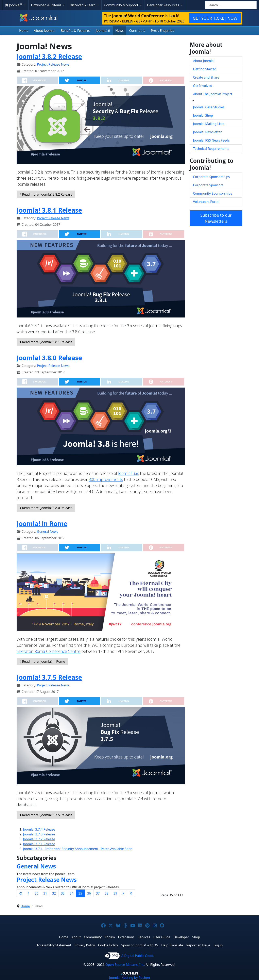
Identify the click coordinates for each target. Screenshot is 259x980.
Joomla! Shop (203, 115)
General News (48, 532)
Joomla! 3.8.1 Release (49, 210)
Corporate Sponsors (208, 185)
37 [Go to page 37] (98, 893)
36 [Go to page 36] (89, 893)
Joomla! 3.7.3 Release (39, 834)
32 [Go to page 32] (54, 893)
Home (24, 31)
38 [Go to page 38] (107, 893)
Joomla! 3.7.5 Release (49, 677)
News (119, 31)
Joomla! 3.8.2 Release (49, 56)
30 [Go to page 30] (36, 893)
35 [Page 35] (80, 893)
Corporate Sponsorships (211, 177)
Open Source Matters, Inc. (125, 965)
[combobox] (231, 5)
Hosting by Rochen (129, 978)
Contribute (137, 31)
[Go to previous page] (29, 893)
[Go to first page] (21, 893)
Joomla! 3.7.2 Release (39, 839)
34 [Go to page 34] (71, 893)
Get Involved (203, 86)
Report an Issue (198, 945)
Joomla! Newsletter (207, 132)
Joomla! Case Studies (209, 107)
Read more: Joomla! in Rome (42, 661)
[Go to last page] (131, 893)
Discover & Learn (83, 5)
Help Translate (172, 945)
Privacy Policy (85, 945)
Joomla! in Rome (42, 524)
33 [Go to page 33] (63, 893)
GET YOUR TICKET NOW (215, 18)
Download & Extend (47, 5)
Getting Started (205, 69)
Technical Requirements (211, 149)
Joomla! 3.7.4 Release (39, 829)
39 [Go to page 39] (115, 893)
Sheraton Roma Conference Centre (48, 651)
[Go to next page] (123, 893)
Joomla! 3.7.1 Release (39, 844)
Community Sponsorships (213, 193)
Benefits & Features (75, 31)
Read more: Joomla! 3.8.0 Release (46, 508)
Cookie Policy (108, 945)
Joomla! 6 (103, 31)
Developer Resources (163, 5)
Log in (218, 945)
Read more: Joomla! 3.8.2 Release (46, 194)
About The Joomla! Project (213, 94)
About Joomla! (45, 31)
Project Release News (53, 64)
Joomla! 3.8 (128, 473)
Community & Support (122, 5)
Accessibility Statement (54, 945)
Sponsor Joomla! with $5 (140, 945)
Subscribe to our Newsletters (216, 218)
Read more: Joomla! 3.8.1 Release (46, 342)
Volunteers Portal (206, 202)
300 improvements (106, 479)
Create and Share (206, 77)
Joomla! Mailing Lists (209, 124)
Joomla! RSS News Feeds (211, 140)
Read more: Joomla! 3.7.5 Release (46, 815)
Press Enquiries (163, 31)
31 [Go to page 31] (45, 893)
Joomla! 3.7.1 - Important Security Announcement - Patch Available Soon (78, 849)
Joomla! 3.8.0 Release (49, 358)
